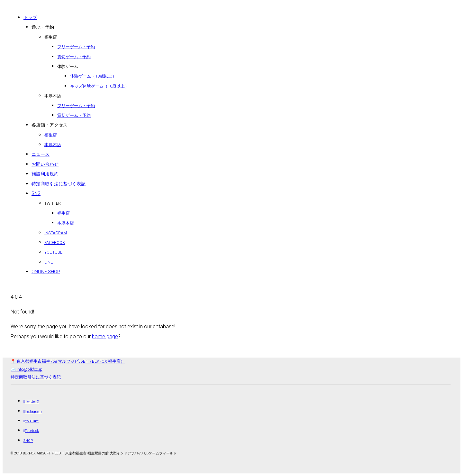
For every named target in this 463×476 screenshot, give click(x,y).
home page (105, 336)
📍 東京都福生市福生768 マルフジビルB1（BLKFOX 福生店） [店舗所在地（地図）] (68, 361)
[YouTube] (31, 421)
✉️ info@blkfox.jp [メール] (27, 369)
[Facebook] (31, 431)
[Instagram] (33, 411)
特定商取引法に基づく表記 (36, 377)
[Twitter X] (31, 401)
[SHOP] (28, 441)
